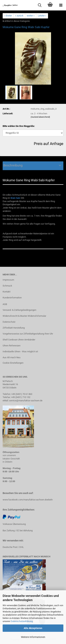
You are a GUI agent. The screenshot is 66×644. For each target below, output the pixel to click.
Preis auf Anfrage (49, 144)
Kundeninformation (12, 298)
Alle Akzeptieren (33, 628)
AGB (5, 304)
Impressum (8, 280)
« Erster (8, 16)
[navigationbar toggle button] (61, 5)
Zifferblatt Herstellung (14, 328)
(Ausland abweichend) (40, 117)
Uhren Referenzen (12, 346)
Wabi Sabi (15, 198)
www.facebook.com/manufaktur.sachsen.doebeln (28, 500)
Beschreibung (13, 165)
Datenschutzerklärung (22, 621)
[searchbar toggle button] (40, 5)
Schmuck (7, 286)
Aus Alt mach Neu (12, 357)
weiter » (31, 16)
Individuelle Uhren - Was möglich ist (20, 351)
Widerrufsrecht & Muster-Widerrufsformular (24, 316)
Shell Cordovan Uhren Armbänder (19, 340)
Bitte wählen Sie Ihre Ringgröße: (19, 126)
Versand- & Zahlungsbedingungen (19, 310)
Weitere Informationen (33, 637)
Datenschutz (9, 322)
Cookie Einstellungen (13, 363)
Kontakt (7, 292)
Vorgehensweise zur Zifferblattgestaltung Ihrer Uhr (28, 334)
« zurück (19, 16)
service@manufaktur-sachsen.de (26, 401)
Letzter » (42, 16)
